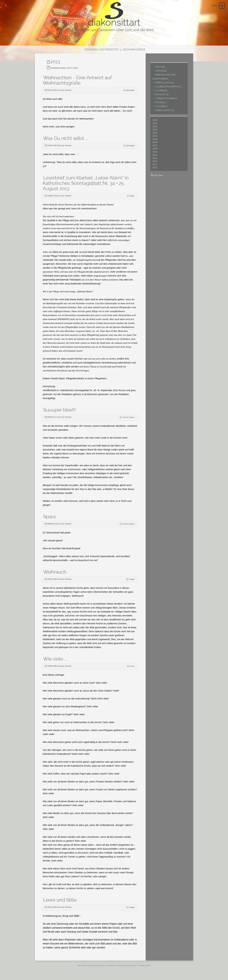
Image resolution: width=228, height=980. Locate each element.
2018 (155, 144)
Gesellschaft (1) (165, 112)
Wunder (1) (161, 108)
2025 (155, 122)
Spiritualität (130, 92)
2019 (155, 141)
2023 (155, 128)
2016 (155, 150)
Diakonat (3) (162, 96)
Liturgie (131, 581)
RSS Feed (158, 177)
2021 (155, 135)
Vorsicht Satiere (128, 419)
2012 (76, 70)
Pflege (132, 198)
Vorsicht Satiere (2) (166, 100)
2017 (155, 147)
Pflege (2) (161, 104)
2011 (155, 166)
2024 (155, 125)
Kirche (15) (161, 73)
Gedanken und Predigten (101, 51)
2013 (155, 160)
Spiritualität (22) (165, 84)
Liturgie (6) (161, 92)
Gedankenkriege (135, 51)
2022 (155, 131)
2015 (155, 154)
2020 (155, 138)
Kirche (132, 668)
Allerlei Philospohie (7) (169, 88)
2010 (155, 169)
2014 (69, 70)
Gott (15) (160, 69)
